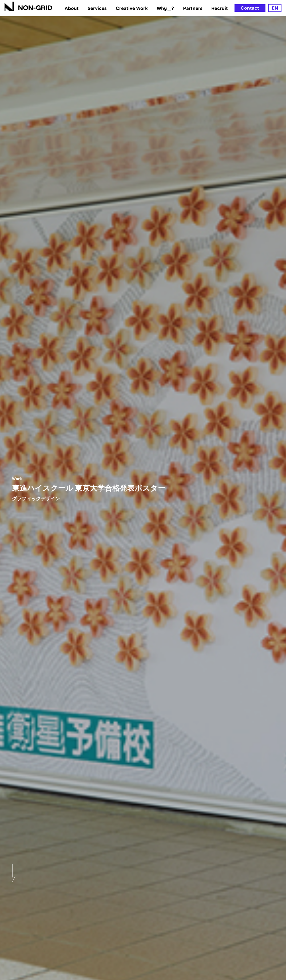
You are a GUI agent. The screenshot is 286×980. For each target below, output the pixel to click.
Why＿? (165, 8)
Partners (193, 8)
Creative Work (132, 8)
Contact (250, 8)
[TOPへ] (28, 6)
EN (275, 8)
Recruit (220, 8)
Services (97, 8)
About (72, 8)
